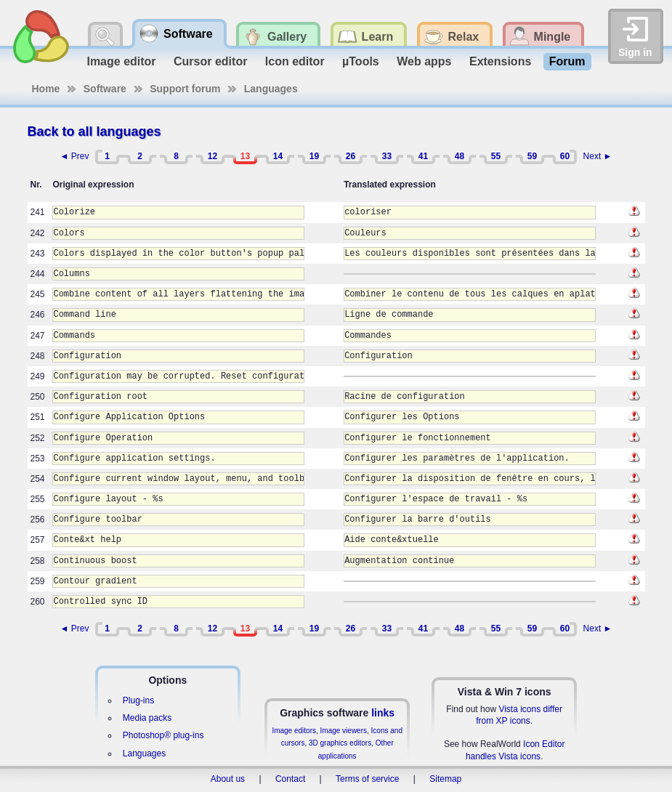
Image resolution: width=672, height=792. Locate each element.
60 (565, 156)
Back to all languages (94, 132)
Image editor (121, 61)
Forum (567, 61)
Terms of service (367, 779)
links (383, 713)
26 (351, 156)
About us (228, 779)
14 (278, 156)
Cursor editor (210, 61)
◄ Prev (75, 156)
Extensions (500, 61)
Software (105, 89)
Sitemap (445, 779)
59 (532, 156)
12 (212, 156)
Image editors (294, 731)
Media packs (147, 718)
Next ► (598, 156)
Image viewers (344, 731)
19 (314, 156)
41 (423, 156)
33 (387, 156)
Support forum (185, 89)
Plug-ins (138, 700)
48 (460, 156)
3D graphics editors (340, 743)
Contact (290, 779)
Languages (271, 89)
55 (496, 156)
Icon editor (295, 61)
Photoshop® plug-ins (163, 735)
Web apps (424, 61)
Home (46, 89)
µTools (361, 61)
